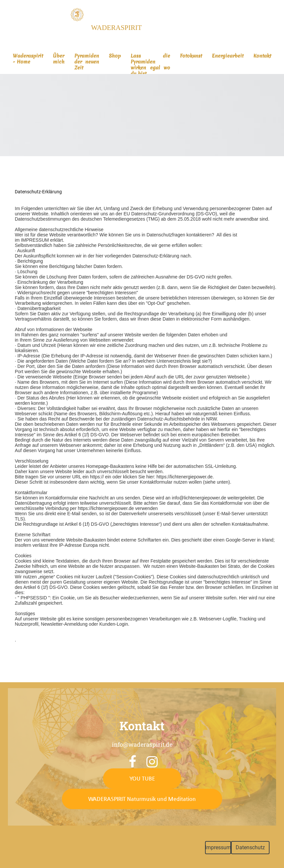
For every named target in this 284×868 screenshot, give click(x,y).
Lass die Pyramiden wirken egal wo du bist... (150, 65)
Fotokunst (191, 56)
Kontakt (262, 56)
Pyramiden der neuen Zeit (87, 62)
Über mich (59, 59)
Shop (115, 56)
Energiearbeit (228, 56)
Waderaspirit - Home (28, 59)
